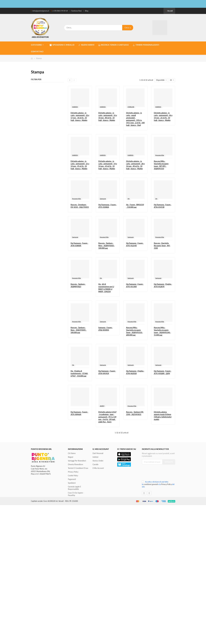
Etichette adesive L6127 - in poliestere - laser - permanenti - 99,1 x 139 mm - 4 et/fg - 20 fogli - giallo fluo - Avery (107, 417)
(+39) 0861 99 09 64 (60, 11)
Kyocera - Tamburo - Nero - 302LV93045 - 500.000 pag (79, 330)
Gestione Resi (76, 11)
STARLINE (131, 107)
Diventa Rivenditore (75, 464)
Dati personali (98, 453)
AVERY (102, 406)
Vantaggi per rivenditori (77, 461)
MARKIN (75, 107)
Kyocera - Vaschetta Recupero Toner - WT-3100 (162, 246)
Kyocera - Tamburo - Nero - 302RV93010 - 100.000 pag (107, 246)
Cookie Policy (73, 476)
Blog (87, 11)
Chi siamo (72, 453)
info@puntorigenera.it (41, 11)
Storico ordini (98, 461)
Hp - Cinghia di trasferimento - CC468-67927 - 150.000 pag (79, 373)
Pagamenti (72, 479)
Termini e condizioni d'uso (78, 468)
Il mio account (98, 468)
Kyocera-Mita (160, 155)
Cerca (128, 28)
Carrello (95, 464)
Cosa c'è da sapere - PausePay (76, 494)
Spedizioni (72, 483)
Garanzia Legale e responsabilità (74, 488)
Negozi (71, 457)
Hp (129, 199)
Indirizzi (95, 457)
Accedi (169, 11)
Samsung (103, 199)
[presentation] (158, 473)
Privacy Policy (73, 472)
